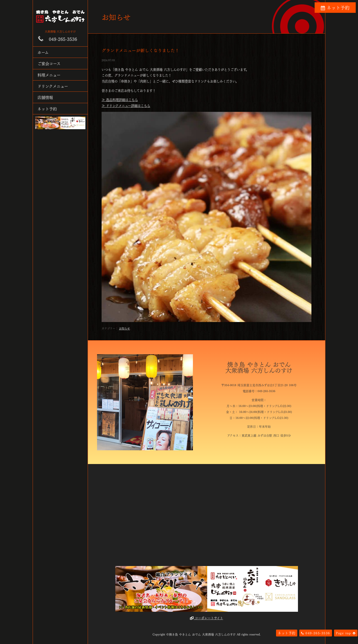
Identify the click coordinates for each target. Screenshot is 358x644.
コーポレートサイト (207, 618)
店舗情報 (45, 97)
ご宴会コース (49, 63)
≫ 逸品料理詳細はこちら (120, 99)
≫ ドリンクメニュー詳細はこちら (126, 105)
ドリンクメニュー (53, 86)
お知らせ (124, 328)
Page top (346, 633)
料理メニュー (49, 75)
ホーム (43, 52)
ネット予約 (47, 109)
